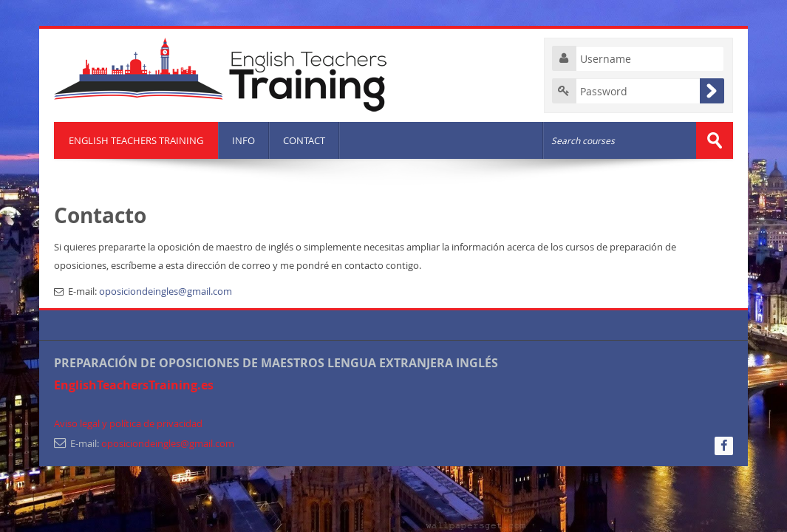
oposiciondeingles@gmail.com (166, 291)
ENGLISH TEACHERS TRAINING (136, 140)
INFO (243, 140)
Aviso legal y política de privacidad (128, 423)
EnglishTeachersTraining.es (134, 385)
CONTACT (304, 140)
